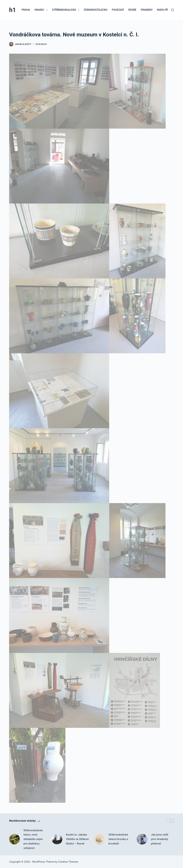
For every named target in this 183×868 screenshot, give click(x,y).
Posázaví (118, 10)
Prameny (147, 10)
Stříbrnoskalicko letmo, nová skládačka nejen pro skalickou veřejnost (33, 839)
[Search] (173, 10)
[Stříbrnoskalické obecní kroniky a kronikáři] (100, 839)
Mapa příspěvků (168, 10)
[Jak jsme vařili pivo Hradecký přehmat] (142, 839)
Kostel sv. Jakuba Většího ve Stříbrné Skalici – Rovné (77, 839)
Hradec (42, 10)
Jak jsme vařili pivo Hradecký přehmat (160, 839)
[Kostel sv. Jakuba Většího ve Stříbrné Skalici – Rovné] (57, 839)
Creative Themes (68, 862)
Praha (26, 10)
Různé (132, 10)
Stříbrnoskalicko (66, 10)
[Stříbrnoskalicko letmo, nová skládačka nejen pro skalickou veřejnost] (14, 839)
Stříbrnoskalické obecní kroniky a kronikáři (118, 839)
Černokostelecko (96, 10)
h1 (12, 10)
